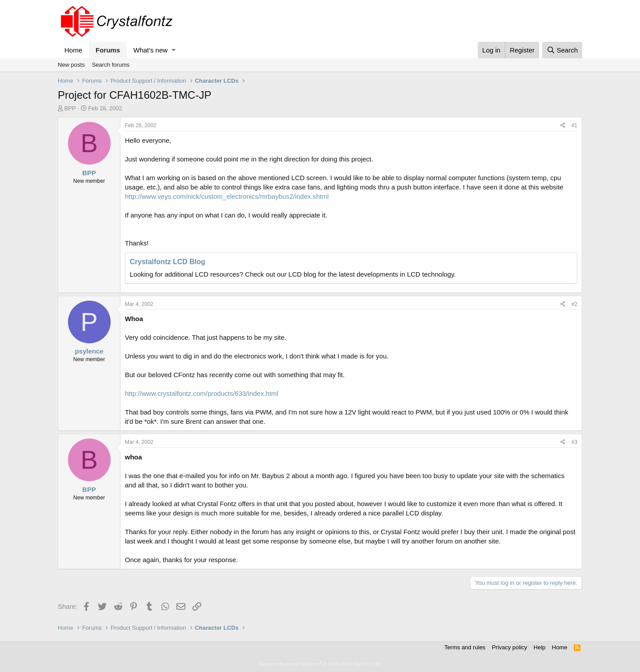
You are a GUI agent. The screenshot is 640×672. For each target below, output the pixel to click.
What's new (150, 50)
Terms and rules (465, 647)
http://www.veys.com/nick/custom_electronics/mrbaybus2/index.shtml (227, 196)
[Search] (562, 50)
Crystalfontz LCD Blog (168, 262)
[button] (174, 50)
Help (540, 647)
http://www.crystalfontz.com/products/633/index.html (202, 393)
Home (73, 50)
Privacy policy (510, 647)
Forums (108, 50)
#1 (574, 125)
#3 (574, 442)
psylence (89, 351)
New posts (71, 65)
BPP (70, 108)
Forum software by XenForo (320, 664)
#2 (574, 304)
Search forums (111, 65)
